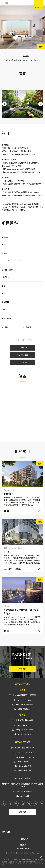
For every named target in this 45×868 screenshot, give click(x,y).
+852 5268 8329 (25, 709)
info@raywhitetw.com (25, 757)
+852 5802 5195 (25, 725)
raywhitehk (25, 796)
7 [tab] (29, 120)
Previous (4, 104)
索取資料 (23, 348)
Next (41, 104)
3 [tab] (21, 120)
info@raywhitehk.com (25, 705)
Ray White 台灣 (25, 766)
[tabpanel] (22, 104)
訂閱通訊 (23, 812)
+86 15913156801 (25, 792)
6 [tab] (27, 120)
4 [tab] (23, 120)
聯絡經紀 (23, 355)
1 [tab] (17, 120)
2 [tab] (19, 120)
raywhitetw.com (25, 770)
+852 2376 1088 (23, 658)
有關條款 (23, 845)
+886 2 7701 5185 (25, 753)
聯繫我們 (23, 669)
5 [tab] (25, 120)
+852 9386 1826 (25, 734)
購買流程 (23, 362)
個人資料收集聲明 (23, 848)
